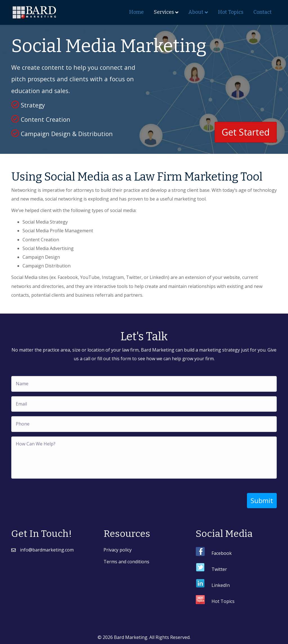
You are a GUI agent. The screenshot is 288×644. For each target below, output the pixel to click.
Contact (263, 12)
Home (136, 12)
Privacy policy (118, 549)
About (196, 12)
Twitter (219, 568)
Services (164, 12)
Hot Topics (231, 12)
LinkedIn (221, 584)
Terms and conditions (126, 561)
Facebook (222, 552)
